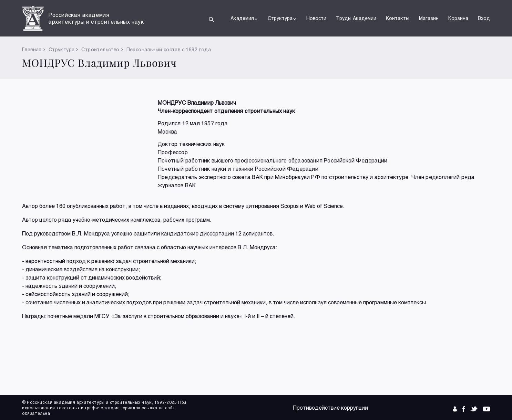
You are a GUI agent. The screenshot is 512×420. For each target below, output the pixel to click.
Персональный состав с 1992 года (169, 49)
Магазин (429, 18)
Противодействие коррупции (330, 407)
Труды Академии (356, 18)
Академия (244, 18)
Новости (316, 18)
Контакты (398, 18)
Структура (282, 18)
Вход (484, 18)
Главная (32, 49)
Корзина (458, 18)
